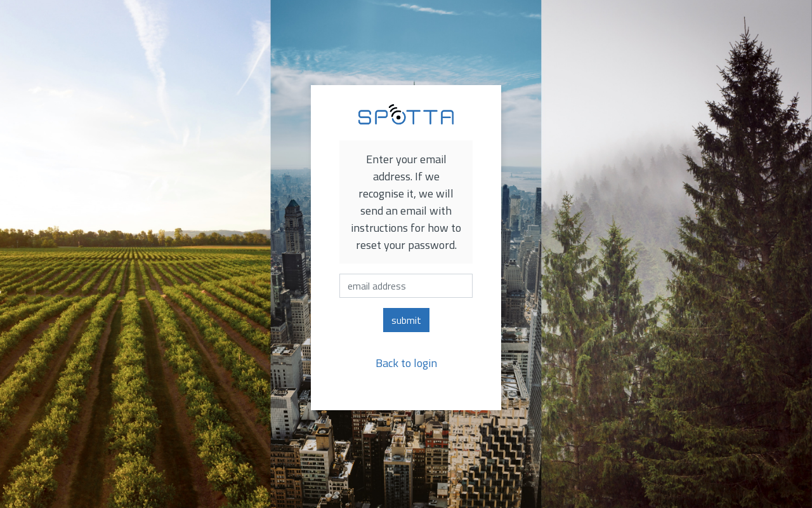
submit (406, 320)
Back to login (406, 363)
